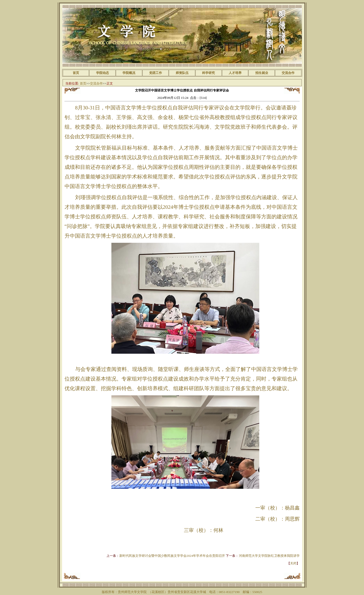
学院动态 (103, 73)
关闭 (293, 563)
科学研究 (208, 73)
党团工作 (156, 73)
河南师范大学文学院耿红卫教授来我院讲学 (269, 556)
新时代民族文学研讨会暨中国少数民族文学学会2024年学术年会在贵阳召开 (172, 556)
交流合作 (288, 73)
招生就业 (262, 73)
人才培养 (235, 73)
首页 (76, 73)
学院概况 (129, 73)
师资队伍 (182, 73)
